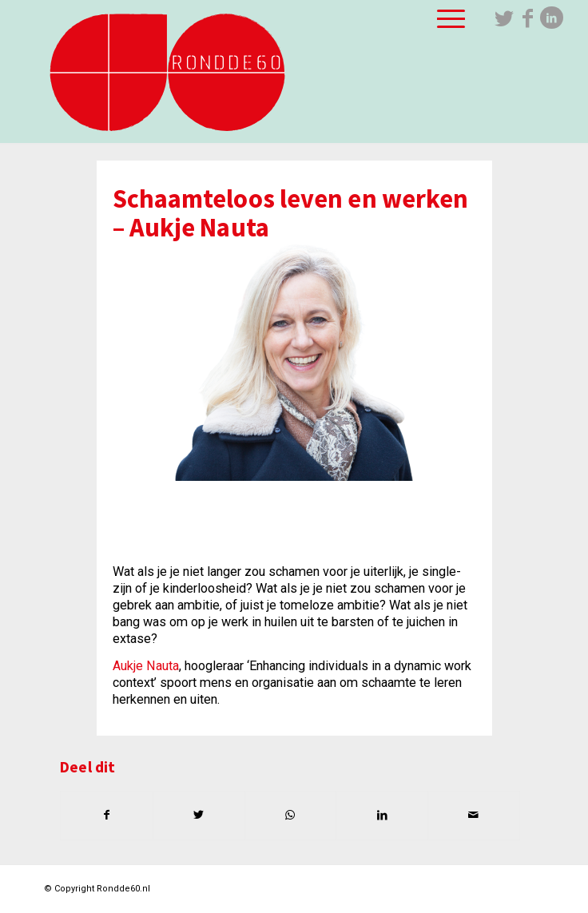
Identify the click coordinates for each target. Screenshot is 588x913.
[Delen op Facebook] (107, 816)
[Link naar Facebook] (528, 18)
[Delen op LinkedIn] (382, 816)
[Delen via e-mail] (474, 816)
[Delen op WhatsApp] (291, 816)
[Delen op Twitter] (199, 816)
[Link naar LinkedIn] (552, 18)
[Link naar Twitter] (504, 18)
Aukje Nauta (146, 666)
